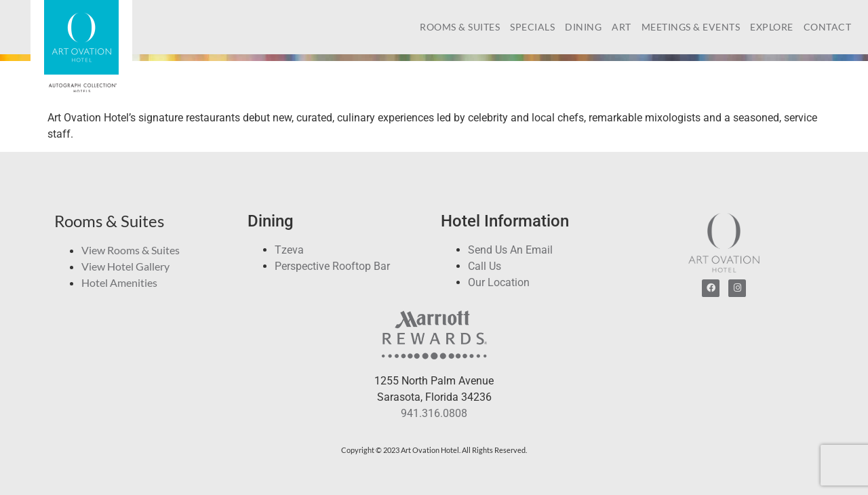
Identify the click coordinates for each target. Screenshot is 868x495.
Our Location (499, 282)
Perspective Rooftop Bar (332, 266)
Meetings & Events (691, 27)
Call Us (485, 266)
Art (622, 27)
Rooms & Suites (460, 27)
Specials (532, 27)
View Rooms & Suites (131, 250)
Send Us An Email (510, 250)
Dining (583, 27)
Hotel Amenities (119, 282)
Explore (772, 27)
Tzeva (289, 250)
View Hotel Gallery (125, 266)
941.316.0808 (434, 413)
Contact (828, 27)
